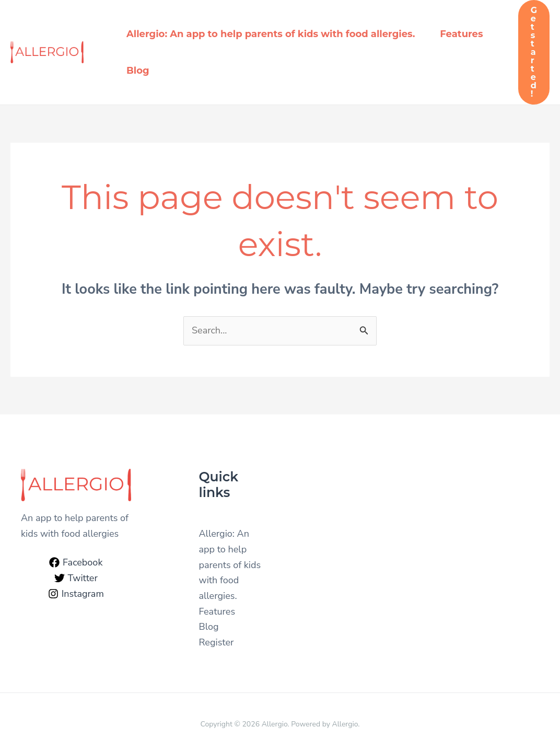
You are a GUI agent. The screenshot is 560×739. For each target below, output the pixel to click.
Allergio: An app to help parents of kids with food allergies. (271, 34)
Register (217, 642)
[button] (534, 52)
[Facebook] (76, 562)
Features (461, 34)
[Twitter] (76, 578)
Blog (138, 71)
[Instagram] (76, 594)
